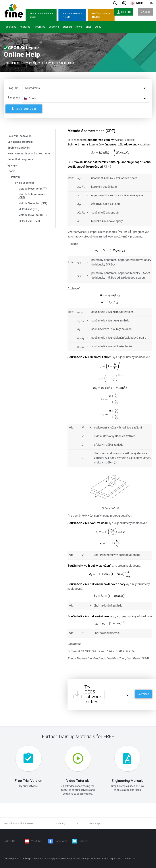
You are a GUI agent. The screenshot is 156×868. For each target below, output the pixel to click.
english (140, 3)
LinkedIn (84, 841)
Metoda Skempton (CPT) (33, 203)
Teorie (11, 171)
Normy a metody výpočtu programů (29, 154)
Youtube (36, 841)
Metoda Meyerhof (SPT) (33, 215)
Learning (54, 27)
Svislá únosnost (24, 183)
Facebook (61, 841)
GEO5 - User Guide (24, 109)
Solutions (11, 27)
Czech (32, 98)
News (79, 27)
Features (25, 27)
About (99, 27)
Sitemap (49, 859)
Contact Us (129, 859)
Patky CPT (17, 177)
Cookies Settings (80, 859)
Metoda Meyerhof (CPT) (33, 189)
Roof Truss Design (101, 16)
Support (67, 27)
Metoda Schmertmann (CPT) (32, 196)
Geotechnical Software (41, 16)
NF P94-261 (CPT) (29, 209)
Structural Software (72, 16)
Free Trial (124, 12)
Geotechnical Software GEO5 (22, 63)
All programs (32, 88)
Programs (40, 27)
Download (143, 694)
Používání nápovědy (19, 136)
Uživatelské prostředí (20, 142)
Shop (89, 27)
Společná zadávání (19, 148)
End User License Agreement (106, 859)
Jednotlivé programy (20, 159)
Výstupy (12, 165)
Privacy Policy (62, 859)
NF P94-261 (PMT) (29, 221)
